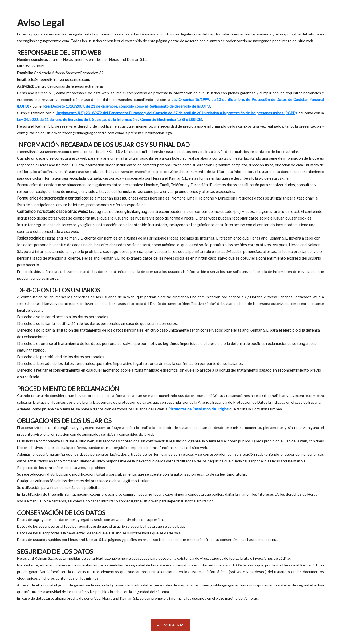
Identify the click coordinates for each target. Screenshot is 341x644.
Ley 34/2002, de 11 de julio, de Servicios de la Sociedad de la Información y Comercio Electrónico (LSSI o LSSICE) (110, 119)
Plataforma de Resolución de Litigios (198, 409)
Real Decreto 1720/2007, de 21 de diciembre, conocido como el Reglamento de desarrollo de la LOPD (127, 106)
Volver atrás (170, 625)
